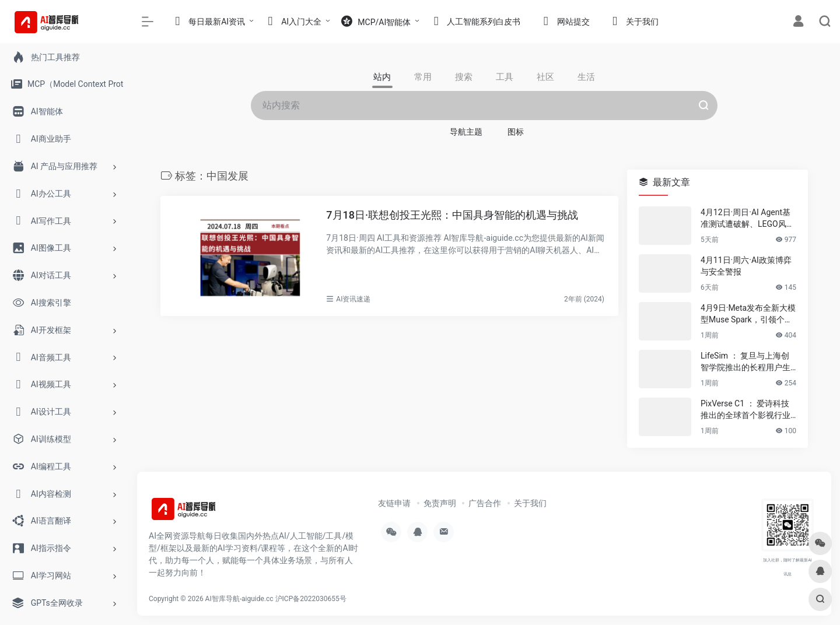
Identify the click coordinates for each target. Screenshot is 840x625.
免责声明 (440, 503)
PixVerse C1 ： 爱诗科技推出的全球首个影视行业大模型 (745, 410)
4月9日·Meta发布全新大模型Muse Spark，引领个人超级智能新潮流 (748, 314)
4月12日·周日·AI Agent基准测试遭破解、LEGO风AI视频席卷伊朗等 (747, 219)
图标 (516, 132)
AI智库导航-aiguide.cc (239, 599)
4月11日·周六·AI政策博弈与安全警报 (746, 266)
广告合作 (485, 503)
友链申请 (394, 503)
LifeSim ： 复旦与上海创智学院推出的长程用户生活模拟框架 (745, 362)
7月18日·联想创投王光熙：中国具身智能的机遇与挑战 (452, 215)
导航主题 (466, 132)
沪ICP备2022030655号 (311, 599)
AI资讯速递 (353, 299)
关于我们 (530, 503)
